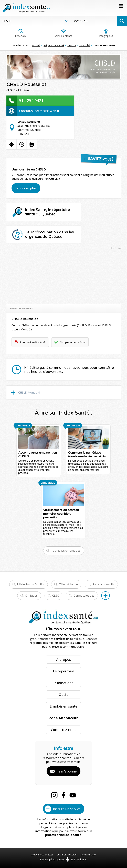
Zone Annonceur (63, 718)
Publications (63, 683)
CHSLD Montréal (29, 393)
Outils (63, 695)
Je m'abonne (67, 771)
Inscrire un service (67, 809)
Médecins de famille (31, 584)
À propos (64, 659)
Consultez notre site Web (39, 111)
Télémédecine (68, 584)
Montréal (85, 45)
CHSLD (72, 45)
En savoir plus (26, 188)
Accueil (36, 45)
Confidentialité (88, 855)
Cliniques (31, 595)
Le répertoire (64, 671)
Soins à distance (63, 33)
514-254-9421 (31, 100)
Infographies (106, 33)
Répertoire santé (54, 45)
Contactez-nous (64, 730)
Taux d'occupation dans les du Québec (49, 234)
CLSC (56, 595)
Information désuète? (33, 342)
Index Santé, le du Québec (47, 212)
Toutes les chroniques (66, 551)
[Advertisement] (64, 275)
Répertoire (21, 33)
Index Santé (38, 855)
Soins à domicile (103, 584)
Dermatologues (84, 595)
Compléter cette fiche (73, 342)
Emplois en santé (63, 706)
